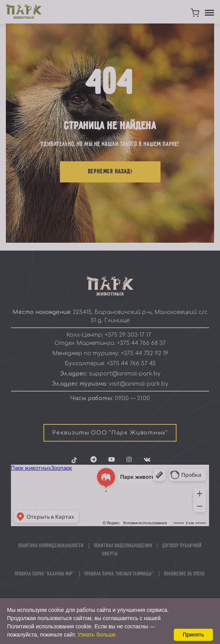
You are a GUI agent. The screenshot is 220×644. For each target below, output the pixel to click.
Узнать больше (97, 635)
